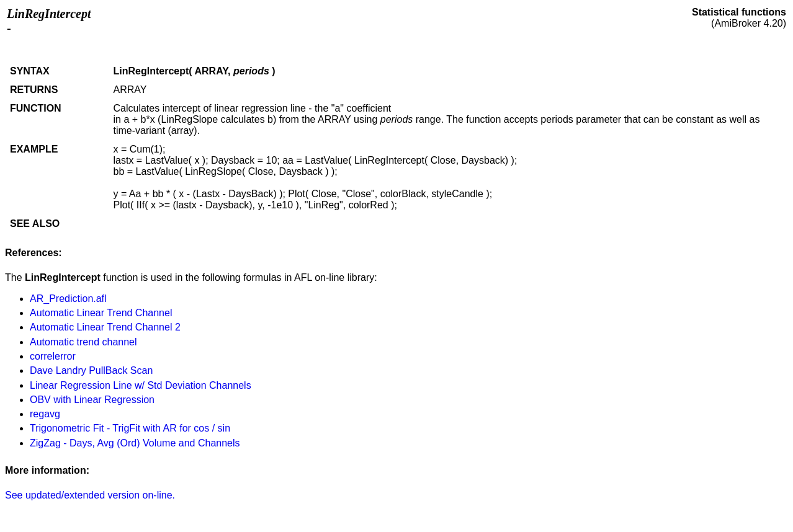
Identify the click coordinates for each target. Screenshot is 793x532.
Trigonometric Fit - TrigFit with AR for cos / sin (130, 428)
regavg (45, 414)
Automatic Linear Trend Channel (101, 313)
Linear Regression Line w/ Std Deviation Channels (141, 385)
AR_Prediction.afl (68, 299)
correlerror (53, 356)
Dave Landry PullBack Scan (91, 370)
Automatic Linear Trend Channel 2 (105, 327)
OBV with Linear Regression (92, 400)
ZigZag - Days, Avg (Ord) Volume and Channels (135, 443)
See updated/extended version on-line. (90, 495)
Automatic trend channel (83, 342)
